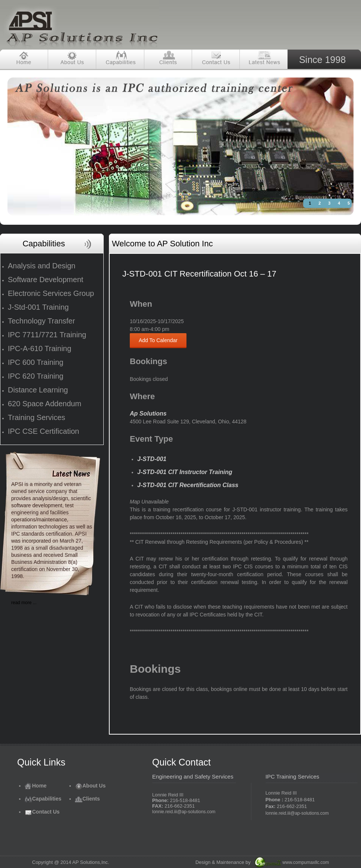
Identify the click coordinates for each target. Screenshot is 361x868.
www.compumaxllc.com (306, 862)
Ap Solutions (148, 414)
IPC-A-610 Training (40, 348)
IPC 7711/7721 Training (47, 335)
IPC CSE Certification (43, 431)
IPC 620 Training (36, 376)
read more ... (24, 603)
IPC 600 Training (36, 362)
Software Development (45, 280)
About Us (90, 786)
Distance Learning (38, 390)
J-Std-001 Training (38, 307)
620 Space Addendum (45, 404)
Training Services (37, 417)
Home (36, 786)
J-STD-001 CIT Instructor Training (185, 472)
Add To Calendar (158, 340)
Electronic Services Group (51, 293)
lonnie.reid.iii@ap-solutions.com (184, 812)
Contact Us (42, 812)
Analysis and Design (42, 266)
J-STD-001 (152, 459)
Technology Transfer (41, 321)
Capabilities (43, 799)
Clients (87, 799)
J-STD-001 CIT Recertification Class (188, 485)
